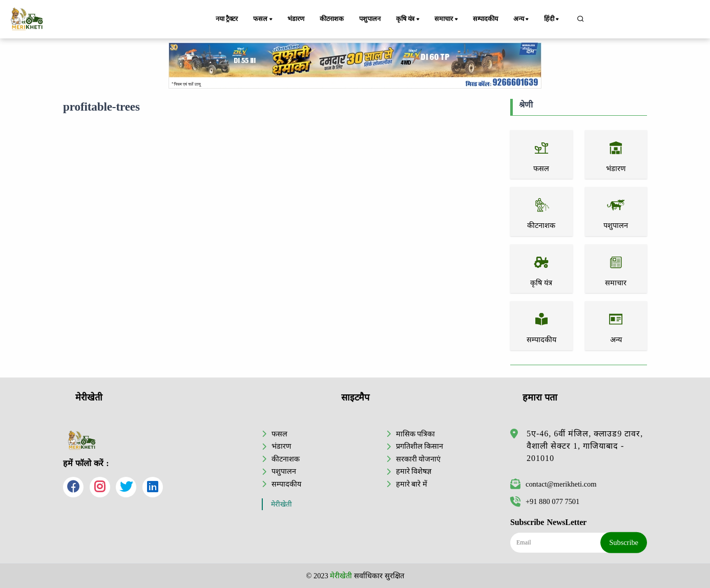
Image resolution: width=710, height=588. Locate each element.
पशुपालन (370, 19)
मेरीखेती (281, 504)
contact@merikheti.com (553, 484)
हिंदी (552, 19)
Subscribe (624, 542)
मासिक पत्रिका (416, 434)
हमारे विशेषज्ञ (414, 471)
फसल (263, 19)
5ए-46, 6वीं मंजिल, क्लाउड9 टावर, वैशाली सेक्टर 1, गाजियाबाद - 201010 (585, 446)
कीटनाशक (332, 19)
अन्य (522, 19)
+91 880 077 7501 (545, 501)
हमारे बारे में (412, 484)
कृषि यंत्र (409, 19)
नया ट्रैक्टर (227, 19)
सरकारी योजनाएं (419, 459)
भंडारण (296, 19)
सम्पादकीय (485, 19)
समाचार (447, 19)
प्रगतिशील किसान (420, 446)
